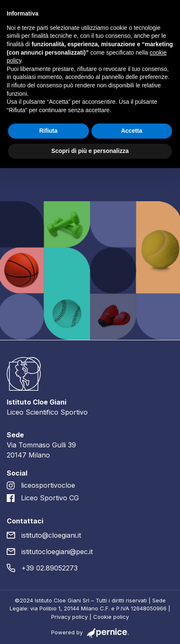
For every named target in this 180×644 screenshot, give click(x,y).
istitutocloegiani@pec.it (57, 552)
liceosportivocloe (48, 485)
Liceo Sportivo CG (50, 498)
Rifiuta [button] (48, 131)
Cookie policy (110, 617)
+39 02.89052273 (50, 568)
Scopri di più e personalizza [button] (90, 151)
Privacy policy (69, 617)
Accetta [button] (132, 131)
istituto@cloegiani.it (51, 535)
